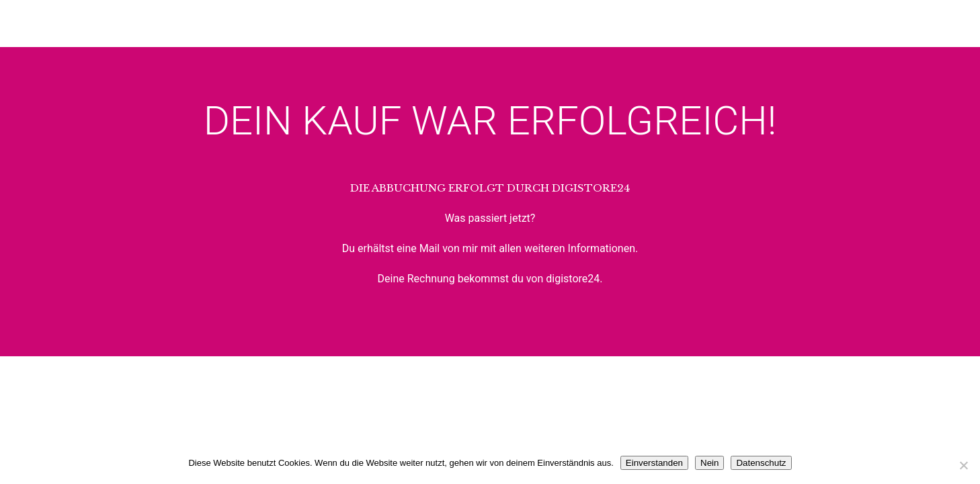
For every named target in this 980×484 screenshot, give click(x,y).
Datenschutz (761, 463)
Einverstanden (654, 463)
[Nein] (963, 465)
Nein (709, 463)
